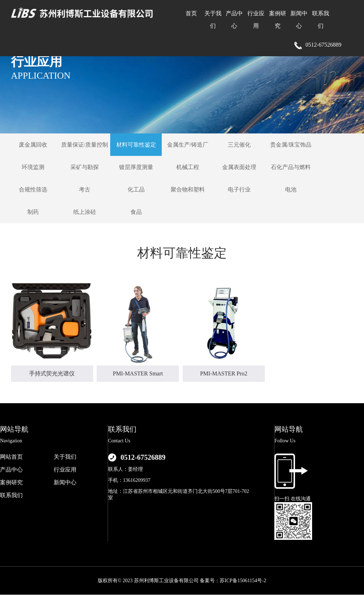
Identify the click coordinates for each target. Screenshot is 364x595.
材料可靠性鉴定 (136, 145)
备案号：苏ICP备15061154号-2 (233, 581)
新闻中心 (65, 482)
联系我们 (11, 495)
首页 (191, 13)
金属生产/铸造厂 (188, 145)
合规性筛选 (33, 189)
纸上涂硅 (85, 212)
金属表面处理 (239, 167)
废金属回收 (33, 145)
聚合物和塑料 (188, 189)
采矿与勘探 (85, 167)
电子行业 (239, 189)
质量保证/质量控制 (85, 145)
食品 (136, 212)
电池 (291, 189)
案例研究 (11, 482)
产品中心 (11, 470)
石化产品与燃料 (291, 167)
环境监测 (33, 167)
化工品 (136, 189)
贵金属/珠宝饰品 (291, 145)
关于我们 (65, 457)
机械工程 (188, 167)
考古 (85, 189)
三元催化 (239, 145)
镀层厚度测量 (136, 167)
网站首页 (11, 457)
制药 (33, 212)
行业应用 (65, 470)
